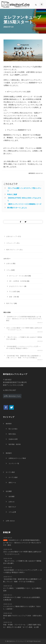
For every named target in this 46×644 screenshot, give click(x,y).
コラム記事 (12, 512)
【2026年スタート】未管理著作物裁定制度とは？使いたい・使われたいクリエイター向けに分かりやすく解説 (24, 319)
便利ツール (12, 483)
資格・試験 (13, 297)
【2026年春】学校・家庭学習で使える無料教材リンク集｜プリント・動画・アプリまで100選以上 (24, 357)
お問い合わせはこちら (12, 396)
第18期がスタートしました (17, 208)
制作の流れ (12, 434)
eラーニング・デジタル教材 (18, 276)
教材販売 (9, 453)
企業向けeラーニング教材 (17, 458)
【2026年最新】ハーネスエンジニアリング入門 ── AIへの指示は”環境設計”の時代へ (24, 347)
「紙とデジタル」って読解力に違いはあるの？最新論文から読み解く (24, 338)
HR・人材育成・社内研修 (18, 281)
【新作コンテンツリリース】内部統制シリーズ (24, 204)
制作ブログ (10, 303)
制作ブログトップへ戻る (15, 250)
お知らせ (9, 263)
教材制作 (9, 424)
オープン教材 (10, 472)
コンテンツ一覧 (14, 463)
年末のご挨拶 (12, 194)
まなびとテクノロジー (17, 286)
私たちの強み (13, 429)
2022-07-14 (8, 27)
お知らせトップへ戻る (14, 236)
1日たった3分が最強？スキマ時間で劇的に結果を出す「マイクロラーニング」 (24, 329)
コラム (9, 270)
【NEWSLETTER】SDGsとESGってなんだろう (24, 199)
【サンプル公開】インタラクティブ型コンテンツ (24, 190)
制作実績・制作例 (15, 444)
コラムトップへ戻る (13, 243)
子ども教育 (13, 292)
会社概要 (9, 491)
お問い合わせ (10, 521)
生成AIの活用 (13, 439)
